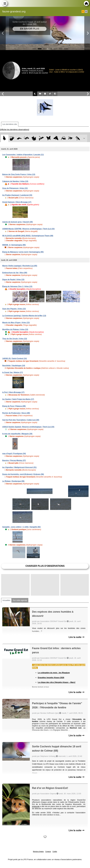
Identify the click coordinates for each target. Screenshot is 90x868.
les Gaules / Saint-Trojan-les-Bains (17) (18, 399)
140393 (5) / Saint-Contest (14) (15, 359)
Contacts (48, 852)
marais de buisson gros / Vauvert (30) (18, 222)
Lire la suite (76, 637)
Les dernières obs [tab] (10, 124)
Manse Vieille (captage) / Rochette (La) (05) (20, 266)
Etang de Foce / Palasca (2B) (14, 406)
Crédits (55, 852)
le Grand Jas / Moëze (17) (13, 372)
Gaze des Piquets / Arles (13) (14, 309)
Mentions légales (38, 852)
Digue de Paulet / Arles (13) (13, 280)
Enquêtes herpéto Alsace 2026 (51, 678)
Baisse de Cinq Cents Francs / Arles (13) (19, 174)
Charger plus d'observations (45, 566)
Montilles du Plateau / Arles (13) (15, 329)
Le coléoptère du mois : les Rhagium (54, 673)
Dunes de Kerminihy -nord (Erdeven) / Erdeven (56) (23, 474)
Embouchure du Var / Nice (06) (15, 273)
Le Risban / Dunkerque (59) (13, 481)
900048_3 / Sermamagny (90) (14, 245)
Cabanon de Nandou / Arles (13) (15, 181)
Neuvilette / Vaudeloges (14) (14, 366)
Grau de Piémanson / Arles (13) (15, 188)
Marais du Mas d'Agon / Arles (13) (16, 323)
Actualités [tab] (6, 600)
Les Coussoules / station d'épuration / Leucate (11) (23, 155)
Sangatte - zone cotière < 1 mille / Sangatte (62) (21, 527)
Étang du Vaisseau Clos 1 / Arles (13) (17, 286)
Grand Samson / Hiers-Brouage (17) (17, 202)
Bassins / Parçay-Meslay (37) (14, 460)
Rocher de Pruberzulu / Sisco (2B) (16, 413)
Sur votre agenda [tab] (20, 600)
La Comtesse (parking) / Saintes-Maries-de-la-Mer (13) (24, 316)
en (86, 12)
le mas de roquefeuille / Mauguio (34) (17, 434)
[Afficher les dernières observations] (15, 129)
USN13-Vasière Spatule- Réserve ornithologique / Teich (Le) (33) (28, 427)
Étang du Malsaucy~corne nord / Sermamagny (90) (23, 252)
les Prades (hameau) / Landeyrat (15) (17, 195)
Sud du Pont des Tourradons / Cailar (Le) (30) (21, 420)
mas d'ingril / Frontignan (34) (14, 454)
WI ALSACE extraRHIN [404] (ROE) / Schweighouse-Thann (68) (28, 236)
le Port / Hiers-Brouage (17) (13, 392)
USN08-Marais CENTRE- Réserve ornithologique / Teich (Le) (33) (28, 229)
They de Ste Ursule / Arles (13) (15, 339)
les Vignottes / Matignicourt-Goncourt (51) (19, 467)
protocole (36, 806)
